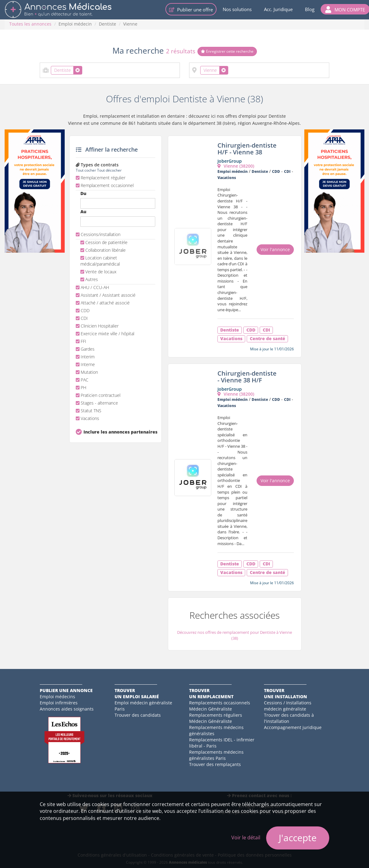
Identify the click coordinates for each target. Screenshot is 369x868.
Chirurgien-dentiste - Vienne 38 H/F (247, 377)
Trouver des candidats (138, 715)
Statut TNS (89, 411)
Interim (85, 357)
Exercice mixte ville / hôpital (105, 334)
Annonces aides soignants (67, 709)
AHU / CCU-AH (92, 287)
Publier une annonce (66, 690)
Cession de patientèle (104, 242)
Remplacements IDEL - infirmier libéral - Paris (222, 743)
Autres (89, 279)
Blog (310, 9)
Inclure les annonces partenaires (119, 432)
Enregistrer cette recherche (227, 51)
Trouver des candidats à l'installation (289, 718)
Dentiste (107, 24)
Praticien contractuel (98, 395)
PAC (82, 380)
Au (83, 212)
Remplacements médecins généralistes (216, 730)
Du (83, 193)
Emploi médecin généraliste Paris (143, 706)
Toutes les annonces (30, 24)
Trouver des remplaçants (215, 764)
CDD (83, 310)
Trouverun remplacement (211, 693)
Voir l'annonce (275, 249)
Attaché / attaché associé (103, 303)
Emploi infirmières (59, 703)
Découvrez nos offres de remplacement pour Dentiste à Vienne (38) (235, 635)
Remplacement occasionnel (105, 185)
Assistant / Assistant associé (106, 295)
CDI (82, 318)
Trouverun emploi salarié (137, 693)
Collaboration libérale (103, 250)
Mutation (87, 372)
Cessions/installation (98, 234)
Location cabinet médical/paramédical (100, 261)
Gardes (85, 349)
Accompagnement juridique (293, 727)
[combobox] (110, 70)
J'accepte (298, 838)
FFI (81, 341)
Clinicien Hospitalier (97, 326)
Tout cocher (86, 170)
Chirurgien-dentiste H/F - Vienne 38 (247, 149)
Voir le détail (246, 837)
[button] (345, 9)
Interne (85, 364)
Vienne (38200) (236, 166)
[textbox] (85, 69)
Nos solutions (237, 9)
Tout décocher (109, 170)
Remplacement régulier (101, 178)
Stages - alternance (97, 403)
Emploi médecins (57, 697)
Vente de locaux (98, 272)
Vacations (87, 418)
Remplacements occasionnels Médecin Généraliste (220, 706)
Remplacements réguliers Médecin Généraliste (216, 718)
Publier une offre (191, 10)
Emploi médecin (75, 24)
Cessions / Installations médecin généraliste (288, 706)
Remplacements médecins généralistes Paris (216, 755)
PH (81, 387)
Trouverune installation (286, 693)
